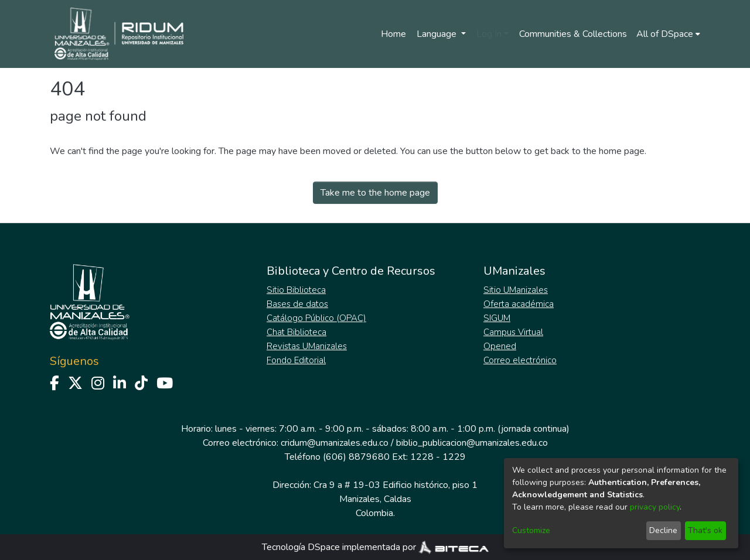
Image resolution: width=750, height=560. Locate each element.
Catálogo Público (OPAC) (316, 318)
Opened (500, 346)
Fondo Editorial (296, 360)
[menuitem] (668, 34)
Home (393, 34)
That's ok (705, 530)
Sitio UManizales (516, 290)
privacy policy (655, 507)
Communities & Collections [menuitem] (573, 34)
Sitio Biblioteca (296, 290)
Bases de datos (297, 304)
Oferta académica (519, 304)
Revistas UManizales (307, 346)
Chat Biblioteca (296, 332)
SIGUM (497, 318)
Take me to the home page (375, 193)
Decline (663, 530)
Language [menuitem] (438, 34)
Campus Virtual (513, 332)
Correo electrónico (520, 360)
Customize (531, 530)
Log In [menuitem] (489, 34)
